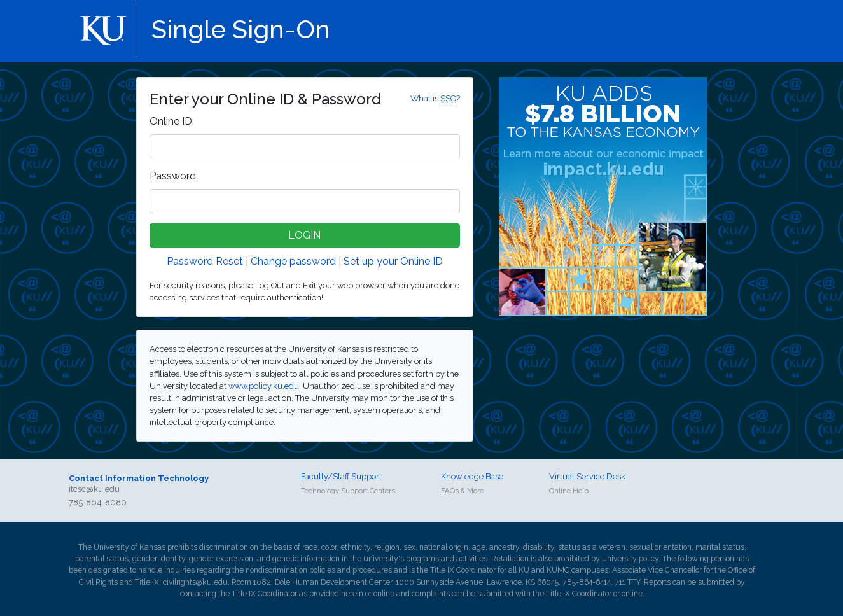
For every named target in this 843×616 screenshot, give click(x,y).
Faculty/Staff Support (341, 476)
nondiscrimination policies (290, 570)
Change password (293, 261)
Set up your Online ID (393, 261)
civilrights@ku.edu (195, 582)
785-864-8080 (98, 502)
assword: (174, 176)
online (384, 594)
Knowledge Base (472, 476)
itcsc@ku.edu (94, 489)
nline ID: (172, 121)
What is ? (435, 98)
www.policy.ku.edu (264, 386)
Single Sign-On (241, 29)
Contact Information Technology (139, 478)
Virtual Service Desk (587, 476)
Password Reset (205, 261)
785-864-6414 (587, 582)
